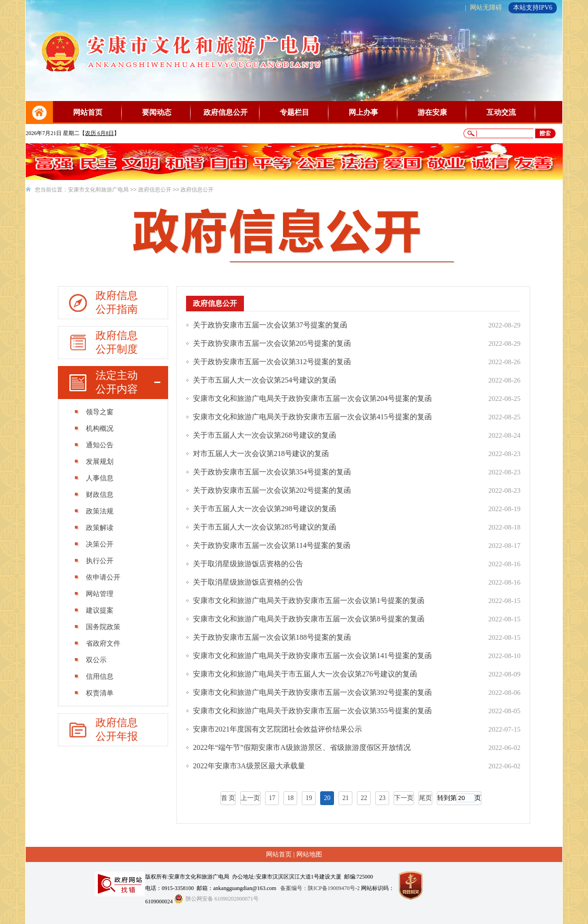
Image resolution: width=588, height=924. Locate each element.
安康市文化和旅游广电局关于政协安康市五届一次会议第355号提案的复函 (312, 711)
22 (364, 798)
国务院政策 (103, 627)
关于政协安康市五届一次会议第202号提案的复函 (272, 490)
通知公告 (100, 445)
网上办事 (363, 112)
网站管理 (100, 594)
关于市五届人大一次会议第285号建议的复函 (265, 527)
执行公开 (100, 561)
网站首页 (88, 112)
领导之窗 (100, 412)
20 (327, 798)
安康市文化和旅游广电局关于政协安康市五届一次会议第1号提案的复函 (309, 600)
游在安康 (432, 112)
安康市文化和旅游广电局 (98, 190)
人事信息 (100, 478)
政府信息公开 (226, 112)
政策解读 (100, 528)
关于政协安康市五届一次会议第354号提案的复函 (272, 472)
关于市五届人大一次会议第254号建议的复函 (265, 380)
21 (345, 798)
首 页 (228, 798)
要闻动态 (157, 112)
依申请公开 (103, 577)
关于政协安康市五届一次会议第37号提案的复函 (270, 325)
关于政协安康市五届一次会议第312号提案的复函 (272, 362)
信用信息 (100, 676)
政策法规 (100, 511)
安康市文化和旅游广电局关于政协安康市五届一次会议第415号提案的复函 (312, 417)
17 (272, 798)
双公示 (96, 660)
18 (290, 798)
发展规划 (100, 462)
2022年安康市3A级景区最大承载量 (249, 766)
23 (382, 798)
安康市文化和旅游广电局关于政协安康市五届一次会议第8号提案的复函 (309, 619)
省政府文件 (103, 643)
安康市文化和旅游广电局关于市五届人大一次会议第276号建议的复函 (305, 674)
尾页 (425, 798)
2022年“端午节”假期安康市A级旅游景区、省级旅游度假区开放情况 (302, 747)
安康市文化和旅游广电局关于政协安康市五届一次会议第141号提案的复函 (312, 656)
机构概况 (100, 428)
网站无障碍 (486, 8)
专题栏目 (294, 112)
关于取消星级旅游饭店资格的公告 (248, 564)
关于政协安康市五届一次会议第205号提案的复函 (272, 343)
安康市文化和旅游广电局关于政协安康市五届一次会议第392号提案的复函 (312, 692)
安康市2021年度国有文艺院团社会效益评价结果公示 (277, 729)
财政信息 (100, 495)
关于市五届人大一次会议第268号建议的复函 (265, 435)
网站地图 (309, 854)
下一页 (404, 798)
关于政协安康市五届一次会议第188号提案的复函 (272, 637)
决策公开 (100, 544)
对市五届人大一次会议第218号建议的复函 (261, 454)
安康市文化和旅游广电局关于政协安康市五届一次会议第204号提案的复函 (312, 398)
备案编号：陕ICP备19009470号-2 (320, 888)
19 (309, 798)
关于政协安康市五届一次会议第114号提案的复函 (272, 545)
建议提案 (100, 610)
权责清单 (100, 693)
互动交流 (501, 112)
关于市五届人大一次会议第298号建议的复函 (265, 509)
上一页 (250, 798)
